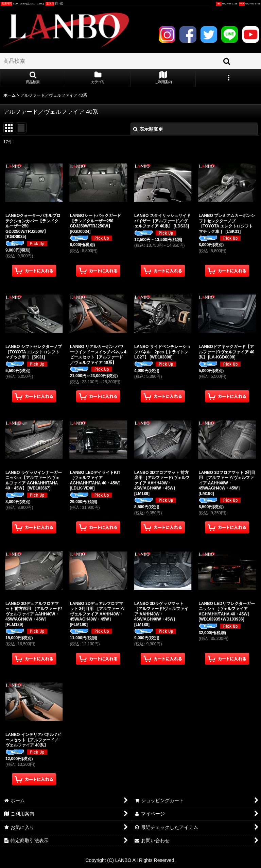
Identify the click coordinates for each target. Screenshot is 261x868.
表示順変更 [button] (148, 129)
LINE (230, 34)
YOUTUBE (251, 34)
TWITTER (209, 34)
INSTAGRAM (167, 34)
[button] (33, 78)
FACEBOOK (188, 34)
